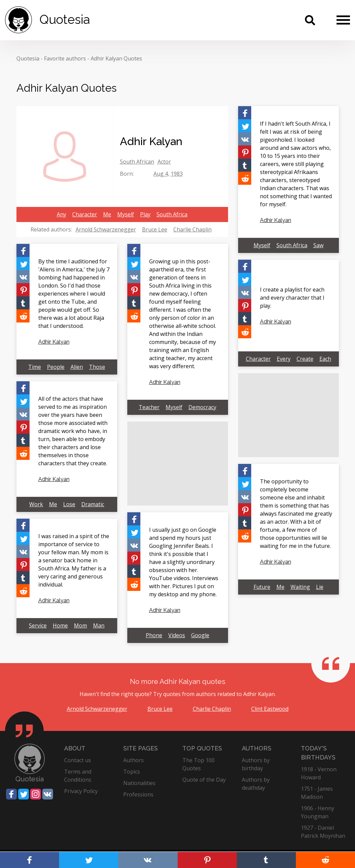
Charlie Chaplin (192, 229)
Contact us (78, 760)
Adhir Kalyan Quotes (116, 58)
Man (99, 625)
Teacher (149, 407)
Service (38, 625)
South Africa (172, 214)
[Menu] (343, 20)
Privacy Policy (81, 791)
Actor (164, 162)
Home (60, 625)
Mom (80, 625)
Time (35, 367)
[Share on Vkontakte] (245, 139)
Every (284, 359)
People (56, 367)
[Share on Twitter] (245, 126)
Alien (77, 367)
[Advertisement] (289, 415)
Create (305, 359)
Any (61, 214)
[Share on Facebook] (245, 113)
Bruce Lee (155, 229)
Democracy (202, 407)
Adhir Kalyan (276, 220)
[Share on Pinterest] (245, 152)
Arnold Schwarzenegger (106, 229)
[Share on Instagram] (36, 794)
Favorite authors (65, 58)
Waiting (300, 587)
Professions (138, 794)
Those (97, 367)
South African (137, 162)
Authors (134, 760)
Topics (132, 772)
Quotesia (28, 58)
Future (262, 587)
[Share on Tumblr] (245, 165)
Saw (318, 245)
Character (85, 214)
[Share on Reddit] (245, 178)
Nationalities (139, 783)
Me (107, 214)
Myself (126, 214)
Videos (177, 635)
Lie (320, 587)
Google (200, 635)
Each (325, 359)
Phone (154, 635)
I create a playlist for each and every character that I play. (292, 298)
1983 (177, 174)
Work (36, 504)
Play (145, 214)
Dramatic (93, 504)
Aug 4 (161, 174)
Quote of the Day (204, 780)
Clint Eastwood (270, 709)
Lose (69, 504)
